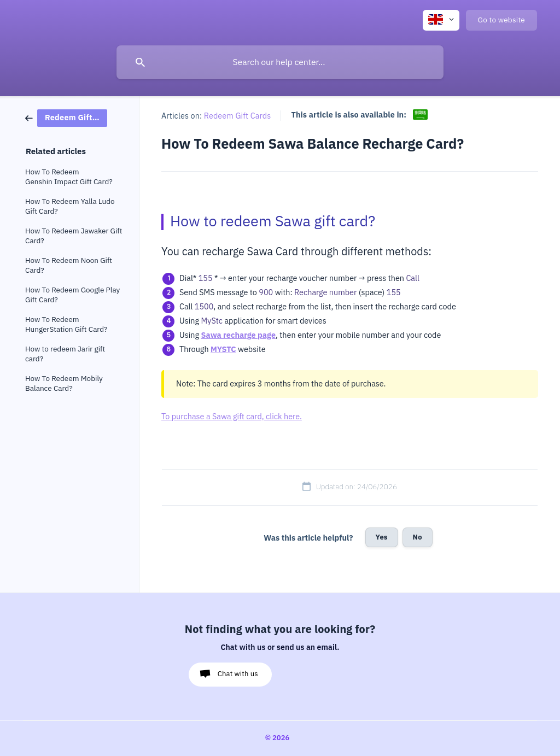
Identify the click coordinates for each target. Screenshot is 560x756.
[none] (441, 20)
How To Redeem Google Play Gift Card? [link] (72, 295)
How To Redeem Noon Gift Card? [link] (69, 265)
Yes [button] (382, 537)
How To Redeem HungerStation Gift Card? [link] (66, 324)
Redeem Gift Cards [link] (238, 116)
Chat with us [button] (238, 674)
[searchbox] (280, 62)
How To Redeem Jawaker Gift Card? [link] (74, 236)
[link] (66, 117)
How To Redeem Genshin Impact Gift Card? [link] (69, 177)
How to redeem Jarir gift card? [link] (65, 354)
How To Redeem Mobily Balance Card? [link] (64, 383)
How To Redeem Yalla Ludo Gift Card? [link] (70, 206)
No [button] (418, 537)
